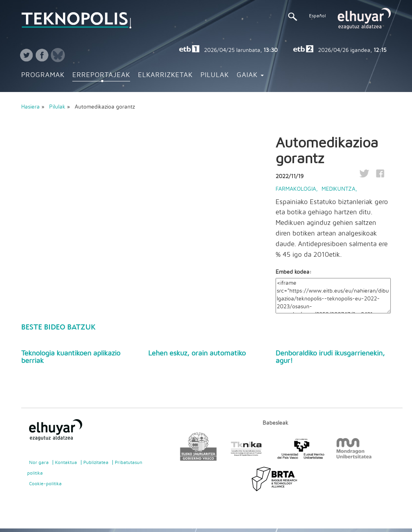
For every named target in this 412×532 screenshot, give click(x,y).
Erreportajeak (101, 75)
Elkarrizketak (165, 75)
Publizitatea (96, 462)
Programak (43, 75)
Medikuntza (338, 189)
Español (317, 16)
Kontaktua (66, 462)
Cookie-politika (45, 484)
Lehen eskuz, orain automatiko (197, 353)
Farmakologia (296, 189)
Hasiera (30, 107)
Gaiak (250, 75)
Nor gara (39, 462)
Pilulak (215, 75)
